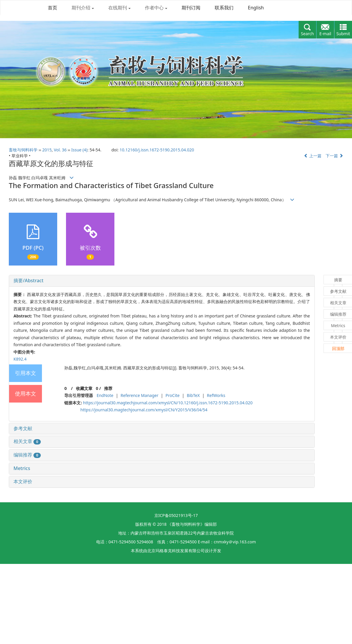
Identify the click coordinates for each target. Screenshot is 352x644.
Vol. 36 (60, 150)
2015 (47, 150)
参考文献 (23, 428)
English (256, 8)
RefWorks (216, 395)
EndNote (105, 395)
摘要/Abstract (28, 280)
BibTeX (193, 395)
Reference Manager (139, 395)
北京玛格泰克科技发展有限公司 (176, 551)
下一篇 (334, 156)
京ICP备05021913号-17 (176, 515)
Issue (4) (79, 150)
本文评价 (23, 481)
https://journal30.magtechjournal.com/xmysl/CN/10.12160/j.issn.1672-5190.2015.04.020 (168, 403)
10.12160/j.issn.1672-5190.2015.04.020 (157, 150)
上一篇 (313, 156)
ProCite (172, 395)
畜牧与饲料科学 (23, 150)
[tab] (162, 281)
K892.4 (20, 359)
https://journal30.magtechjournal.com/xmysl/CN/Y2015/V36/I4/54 (144, 410)
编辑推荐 (27, 455)
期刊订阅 (191, 8)
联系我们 (224, 8)
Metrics (22, 468)
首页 (53, 8)
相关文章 (27, 441)
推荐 (108, 388)
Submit (343, 34)
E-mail (325, 34)
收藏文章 (84, 388)
